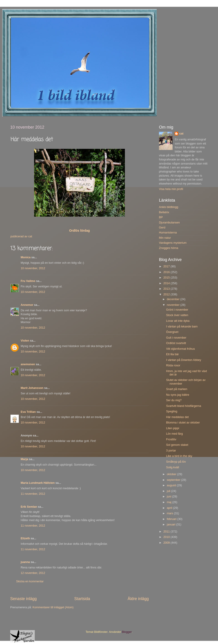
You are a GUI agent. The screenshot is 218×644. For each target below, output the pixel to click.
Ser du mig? (174, 400)
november (174, 305)
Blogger (127, 632)
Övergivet (172, 332)
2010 (167, 537)
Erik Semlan (29, 507)
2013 (167, 289)
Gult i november (176, 338)
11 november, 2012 (33, 494)
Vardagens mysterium (173, 243)
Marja (24, 459)
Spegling (172, 411)
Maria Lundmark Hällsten (38, 483)
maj (170, 502)
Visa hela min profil (171, 189)
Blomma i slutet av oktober (183, 423)
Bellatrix (164, 212)
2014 (167, 283)
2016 (167, 272)
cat (181, 134)
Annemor (27, 305)
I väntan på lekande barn (182, 327)
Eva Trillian (28, 412)
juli (169, 491)
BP (161, 217)
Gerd (162, 228)
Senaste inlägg (24, 599)
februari (172, 519)
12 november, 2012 (33, 573)
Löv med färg (174, 434)
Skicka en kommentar (30, 581)
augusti (172, 485)
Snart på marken (177, 389)
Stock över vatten (177, 315)
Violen (25, 341)
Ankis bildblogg (169, 207)
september (174, 480)
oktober (172, 474)
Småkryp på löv (176, 462)
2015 (167, 278)
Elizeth (25, 538)
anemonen (28, 364)
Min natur (165, 238)
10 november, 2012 (33, 268)
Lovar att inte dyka (178, 321)
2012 (167, 294)
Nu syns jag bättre (178, 395)
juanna (25, 562)
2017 (167, 266)
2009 (167, 543)
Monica (26, 257)
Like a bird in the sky (179, 456)
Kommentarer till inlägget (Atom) (53, 607)
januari (172, 525)
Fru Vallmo (28, 281)
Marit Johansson (32, 388)
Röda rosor (173, 365)
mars (170, 513)
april (170, 508)
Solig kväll (172, 467)
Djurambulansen (169, 223)
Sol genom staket (177, 445)
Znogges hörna (169, 248)
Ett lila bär (172, 354)
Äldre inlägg (138, 599)
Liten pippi (172, 428)
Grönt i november (177, 310)
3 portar (171, 451)
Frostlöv (171, 439)
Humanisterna (168, 233)
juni (170, 497)
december (174, 299)
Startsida (82, 599)
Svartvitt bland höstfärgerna (183, 406)
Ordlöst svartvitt (176, 343)
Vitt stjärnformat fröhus (180, 349)
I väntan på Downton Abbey (183, 360)
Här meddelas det (177, 417)
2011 (167, 532)
